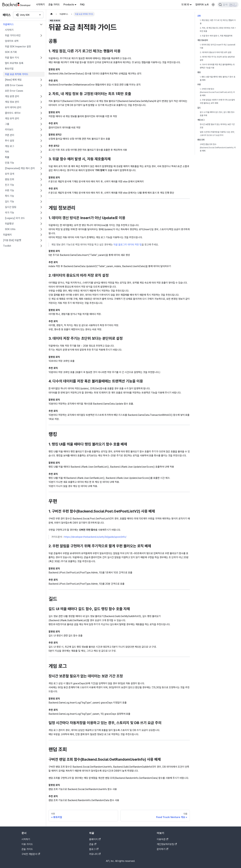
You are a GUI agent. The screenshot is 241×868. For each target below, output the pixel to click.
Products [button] (69, 5)
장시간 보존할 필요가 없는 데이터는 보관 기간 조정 (217, 126)
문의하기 (162, 849)
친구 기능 (10, 185)
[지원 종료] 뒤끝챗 (12, 240)
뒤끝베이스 (8, 24)
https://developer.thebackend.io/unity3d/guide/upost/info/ (95, 537)
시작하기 (40, 5)
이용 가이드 (27, 844)
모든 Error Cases (14, 91)
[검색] (228, 5)
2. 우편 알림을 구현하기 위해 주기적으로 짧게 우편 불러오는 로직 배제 (217, 101)
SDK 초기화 (11, 52)
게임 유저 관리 (12, 118)
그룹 (7, 124)
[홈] (51, 14)
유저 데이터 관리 (13, 107)
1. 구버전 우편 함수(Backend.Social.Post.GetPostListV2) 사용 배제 (217, 92)
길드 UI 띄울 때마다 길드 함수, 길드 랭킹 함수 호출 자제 (217, 114)
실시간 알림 (11, 207)
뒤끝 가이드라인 (13, 35)
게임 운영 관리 (12, 96)
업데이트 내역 (12, 41)
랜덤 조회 (10, 179)
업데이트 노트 (202, 5)
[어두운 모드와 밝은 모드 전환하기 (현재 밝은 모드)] (213, 5)
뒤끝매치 (7, 235)
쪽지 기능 (10, 196)
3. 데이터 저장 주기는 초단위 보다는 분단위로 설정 (217, 58)
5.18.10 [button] (185, 5)
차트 (7, 152)
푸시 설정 (10, 141)
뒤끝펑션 (9, 224)
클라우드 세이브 (13, 113)
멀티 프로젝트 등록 (14, 63)
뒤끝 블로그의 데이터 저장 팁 (128, 245)
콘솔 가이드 (54, 5)
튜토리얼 (9, 69)
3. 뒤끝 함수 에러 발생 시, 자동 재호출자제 (216, 36)
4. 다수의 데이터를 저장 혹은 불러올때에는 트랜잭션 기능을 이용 (217, 66)
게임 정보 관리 (12, 102)
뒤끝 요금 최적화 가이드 (17, 74)
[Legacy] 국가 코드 (15, 218)
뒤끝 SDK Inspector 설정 (18, 47)
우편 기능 (10, 190)
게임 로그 (10, 146)
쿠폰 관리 (10, 135)
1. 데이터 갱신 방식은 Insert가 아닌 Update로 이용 (218, 46)
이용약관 (162, 839)
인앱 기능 (10, 163)
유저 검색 (10, 174)
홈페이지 (95, 839)
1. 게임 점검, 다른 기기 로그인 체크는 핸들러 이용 (218, 22)
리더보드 (9, 130)
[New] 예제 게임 (13, 80)
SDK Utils (10, 229)
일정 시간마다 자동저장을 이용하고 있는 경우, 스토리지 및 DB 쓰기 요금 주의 (217, 134)
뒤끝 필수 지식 (12, 58)
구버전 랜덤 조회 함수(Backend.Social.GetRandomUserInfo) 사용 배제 (218, 148)
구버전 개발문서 (31, 854)
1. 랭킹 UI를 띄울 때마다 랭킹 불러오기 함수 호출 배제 (218, 78)
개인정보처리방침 (167, 844)
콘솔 (93, 844)
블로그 (94, 849)
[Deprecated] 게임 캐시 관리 (20, 168)
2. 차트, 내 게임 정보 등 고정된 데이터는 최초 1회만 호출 (218, 30)
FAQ (82, 5)
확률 (7, 157)
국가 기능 (10, 213)
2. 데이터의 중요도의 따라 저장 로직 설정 (216, 52)
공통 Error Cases (14, 85)
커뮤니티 (95, 854)
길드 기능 (10, 202)
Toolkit (7, 246)
